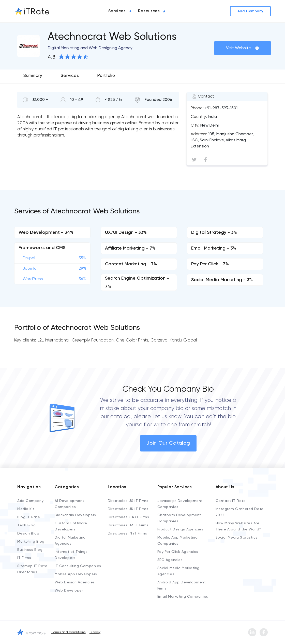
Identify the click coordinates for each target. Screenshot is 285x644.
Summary (33, 76)
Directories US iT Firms (128, 501)
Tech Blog (26, 525)
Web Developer (69, 591)
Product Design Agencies (180, 529)
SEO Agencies (170, 560)
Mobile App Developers (76, 574)
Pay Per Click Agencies (178, 552)
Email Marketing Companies (183, 597)
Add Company (30, 501)
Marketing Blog (31, 542)
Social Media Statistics (237, 538)
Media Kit (26, 509)
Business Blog (30, 550)
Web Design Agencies (75, 582)
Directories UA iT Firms (128, 525)
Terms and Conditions (69, 632)
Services (70, 76)
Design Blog (28, 533)
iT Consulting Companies (78, 566)
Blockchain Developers (75, 515)
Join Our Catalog (168, 443)
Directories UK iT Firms (128, 509)
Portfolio (106, 76)
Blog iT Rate (29, 517)
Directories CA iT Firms (129, 517)
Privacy (95, 632)
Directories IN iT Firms (127, 533)
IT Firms (24, 558)
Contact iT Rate (231, 501)
